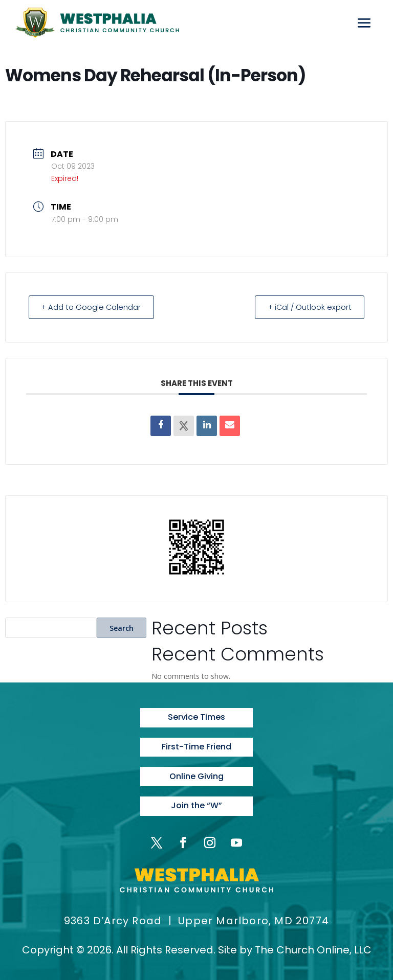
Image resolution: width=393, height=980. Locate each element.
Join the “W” (196, 804)
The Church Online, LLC (313, 948)
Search (122, 628)
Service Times (196, 717)
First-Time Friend (196, 746)
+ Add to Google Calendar (94, 307)
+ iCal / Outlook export (307, 307)
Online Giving (196, 775)
